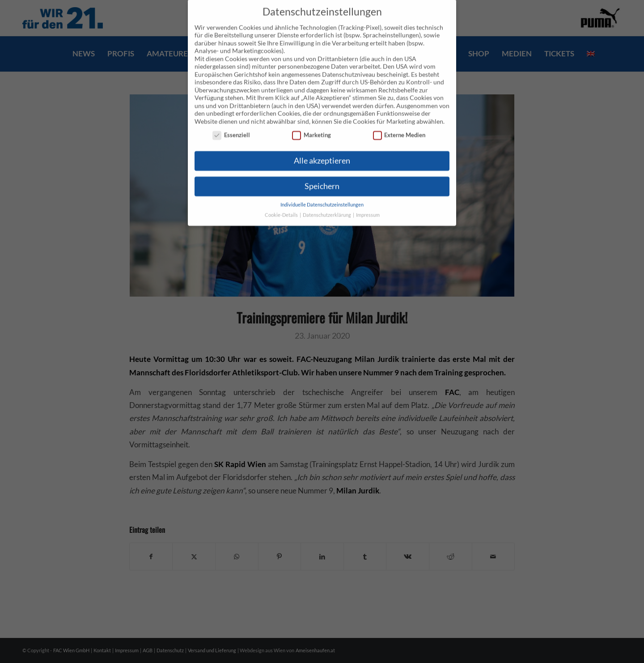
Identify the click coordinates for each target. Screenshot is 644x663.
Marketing (311, 125)
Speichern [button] (322, 176)
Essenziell (231, 125)
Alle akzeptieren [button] (322, 151)
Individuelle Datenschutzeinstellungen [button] (322, 195)
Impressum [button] (368, 205)
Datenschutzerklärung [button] (327, 205)
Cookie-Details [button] (282, 205)
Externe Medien (399, 125)
